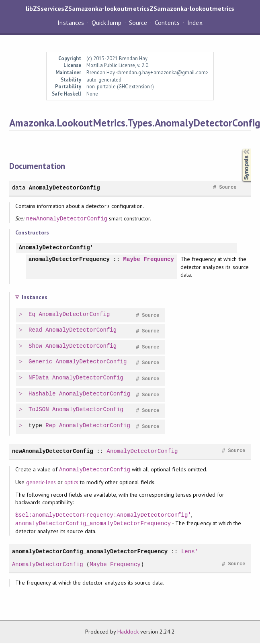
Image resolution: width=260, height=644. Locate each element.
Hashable (42, 395)
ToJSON (39, 411)
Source (138, 22)
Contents (167, 22)
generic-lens (41, 483)
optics (71, 483)
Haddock (128, 632)
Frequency (159, 260)
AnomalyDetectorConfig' (56, 248)
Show (36, 347)
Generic (41, 363)
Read (36, 331)
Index (195, 22)
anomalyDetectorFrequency (69, 260)
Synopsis (240, 149)
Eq (32, 315)
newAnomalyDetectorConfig (67, 219)
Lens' (190, 552)
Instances (71, 22)
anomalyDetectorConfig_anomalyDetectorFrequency (93, 524)
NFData (39, 379)
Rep (51, 427)
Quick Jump (106, 22)
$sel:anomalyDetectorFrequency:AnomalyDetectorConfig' (103, 516)
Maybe (132, 260)
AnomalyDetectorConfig (64, 188)
